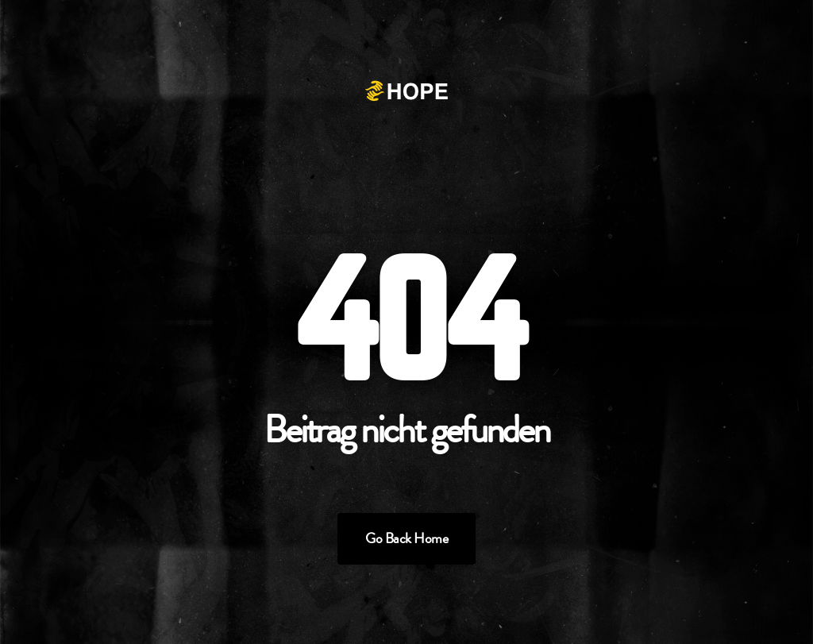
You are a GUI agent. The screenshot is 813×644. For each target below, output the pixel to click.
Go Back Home (406, 538)
